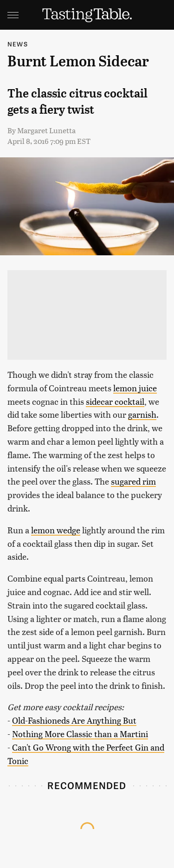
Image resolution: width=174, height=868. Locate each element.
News (18, 44)
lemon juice (135, 388)
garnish (142, 414)
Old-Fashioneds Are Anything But (74, 720)
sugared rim (133, 481)
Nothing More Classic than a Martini (80, 734)
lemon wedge (56, 530)
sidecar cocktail (115, 401)
